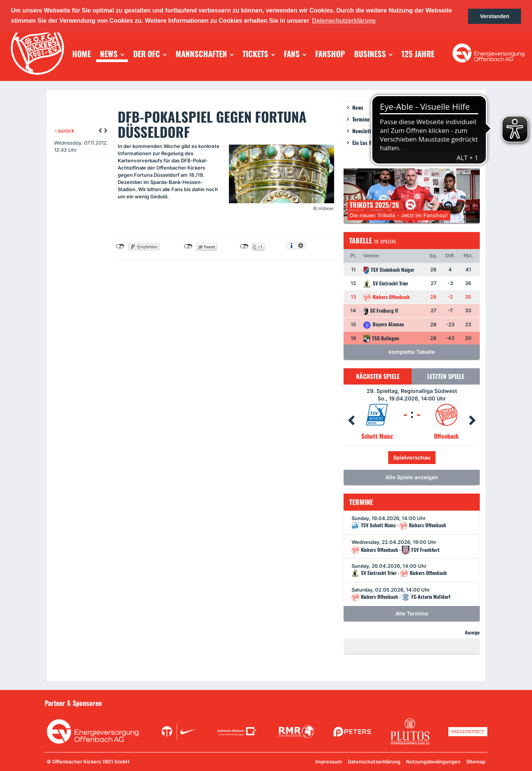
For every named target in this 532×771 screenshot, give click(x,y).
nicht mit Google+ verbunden (244, 246)
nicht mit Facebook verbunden (120, 246)
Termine (361, 119)
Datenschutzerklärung (374, 762)
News (358, 107)
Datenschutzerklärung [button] (344, 21)
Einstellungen (301, 246)
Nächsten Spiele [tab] (378, 376)
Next (472, 421)
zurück (65, 131)
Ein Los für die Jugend (376, 143)
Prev (351, 421)
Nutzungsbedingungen (433, 762)
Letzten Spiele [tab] (446, 376)
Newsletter (364, 131)
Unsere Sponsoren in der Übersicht (444, 702)
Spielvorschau (412, 457)
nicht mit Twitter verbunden (188, 246)
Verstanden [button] (495, 16)
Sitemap (476, 762)
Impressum (329, 762)
